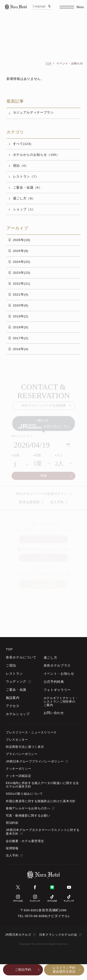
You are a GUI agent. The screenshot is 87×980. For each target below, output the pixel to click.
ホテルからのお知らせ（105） (36, 155)
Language (42, 6)
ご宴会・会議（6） (28, 187)
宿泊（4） (21, 166)
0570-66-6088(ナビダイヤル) (47, 916)
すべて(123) (22, 144)
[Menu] (72, 7)
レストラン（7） (26, 177)
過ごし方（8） (24, 198)
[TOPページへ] (16, 7)
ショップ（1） (24, 209)
